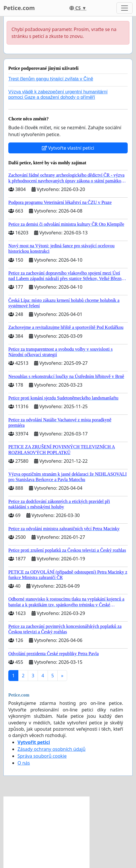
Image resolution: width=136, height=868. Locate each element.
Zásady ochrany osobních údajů (52, 749)
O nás (24, 763)
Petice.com (19, 8)
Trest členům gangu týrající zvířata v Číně (51, 79)
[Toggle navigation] (125, 8)
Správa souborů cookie (42, 756)
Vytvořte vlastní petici (68, 148)
